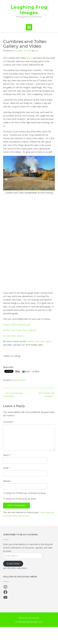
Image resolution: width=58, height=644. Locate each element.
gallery (29, 58)
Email (6, 468)
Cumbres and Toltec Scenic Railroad (20, 330)
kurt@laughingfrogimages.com (29, 622)
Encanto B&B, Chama (13, 336)
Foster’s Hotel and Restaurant (17, 325)
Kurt (37, 51)
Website (7, 481)
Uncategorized (19, 380)
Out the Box (34, 618)
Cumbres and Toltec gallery (39, 341)
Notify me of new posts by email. (21, 499)
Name (7, 455)
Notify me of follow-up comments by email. (26, 493)
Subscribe (13, 564)
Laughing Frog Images (29, 10)
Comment (9, 422)
